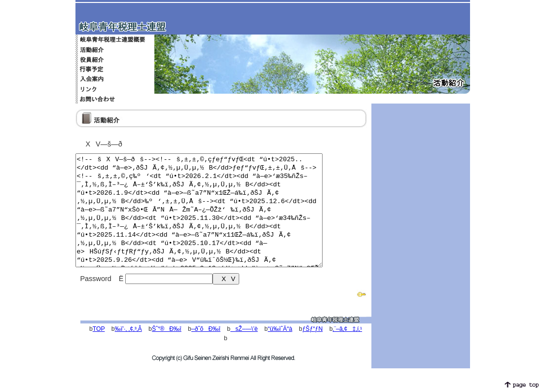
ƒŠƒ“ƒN (312, 351)
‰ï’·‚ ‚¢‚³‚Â (128, 351)
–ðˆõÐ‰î (206, 351)
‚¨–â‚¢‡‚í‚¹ (347, 351)
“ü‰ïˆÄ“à (280, 351)
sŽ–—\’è (244, 351)
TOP (99, 351)
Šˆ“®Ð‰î (167, 351)
